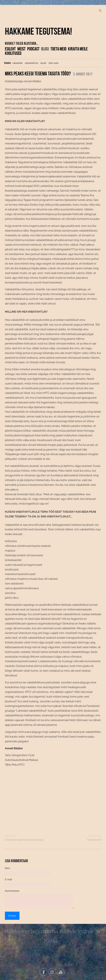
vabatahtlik (17, 63)
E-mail (8, 879)
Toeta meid (58, 49)
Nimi (7, 868)
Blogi (45, 49)
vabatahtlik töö (31, 63)
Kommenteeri (12, 891)
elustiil (43, 63)
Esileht (10, 49)
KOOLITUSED (13, 53)
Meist (21, 49)
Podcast (33, 49)
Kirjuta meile (78, 49)
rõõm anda (53, 63)
